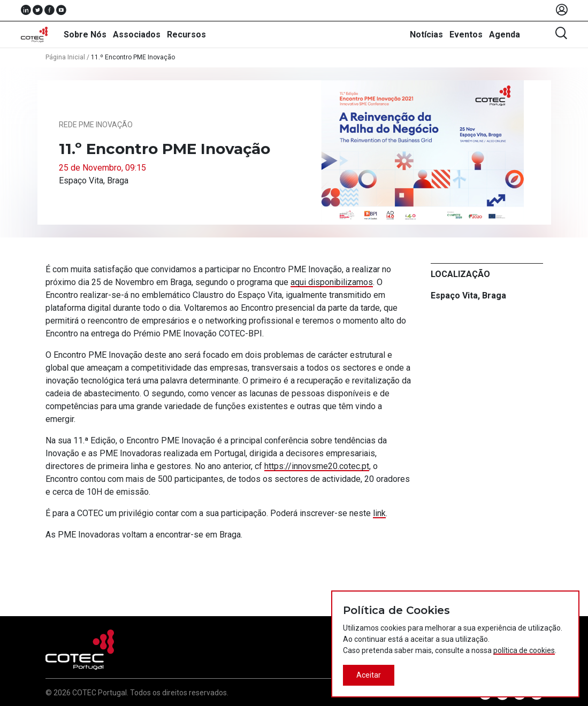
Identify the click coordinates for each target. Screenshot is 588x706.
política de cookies (524, 650)
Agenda (505, 34)
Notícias (426, 34)
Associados (137, 34)
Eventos (466, 34)
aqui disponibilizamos (332, 282)
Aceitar (369, 675)
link (379, 513)
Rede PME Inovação (96, 125)
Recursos (186, 34)
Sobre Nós (85, 34)
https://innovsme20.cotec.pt (317, 466)
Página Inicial (65, 57)
